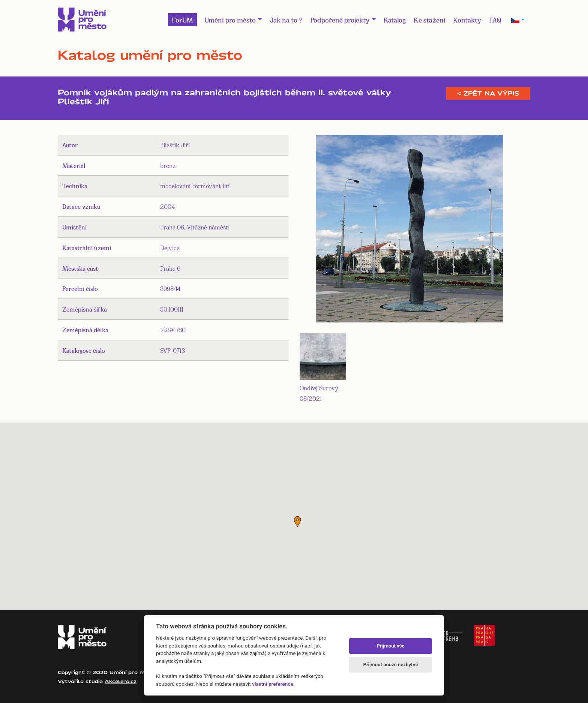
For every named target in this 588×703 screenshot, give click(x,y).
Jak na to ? (286, 19)
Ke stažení (430, 19)
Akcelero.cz (121, 681)
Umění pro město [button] (230, 19)
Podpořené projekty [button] (340, 19)
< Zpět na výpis (488, 93)
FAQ (495, 19)
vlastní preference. (273, 684)
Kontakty (467, 19)
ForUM (182, 19)
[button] (297, 522)
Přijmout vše (391, 646)
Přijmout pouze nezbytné (390, 665)
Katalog (395, 19)
